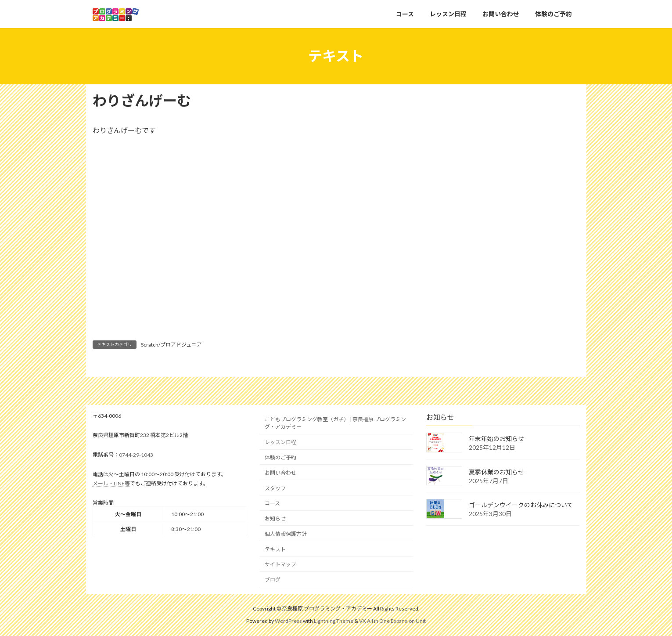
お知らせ (275, 519)
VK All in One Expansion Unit (392, 621)
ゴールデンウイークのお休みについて (521, 505)
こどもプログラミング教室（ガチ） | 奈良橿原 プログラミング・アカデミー (335, 423)
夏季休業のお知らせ (496, 472)
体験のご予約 (280, 457)
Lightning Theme (334, 621)
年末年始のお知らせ (496, 439)
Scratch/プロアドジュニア (171, 345)
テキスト (275, 549)
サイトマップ (280, 564)
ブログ (273, 580)
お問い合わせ (280, 472)
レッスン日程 (280, 442)
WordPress (288, 621)
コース (272, 503)
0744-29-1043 (136, 455)
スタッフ (275, 488)
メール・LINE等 (111, 483)
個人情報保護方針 (286, 534)
